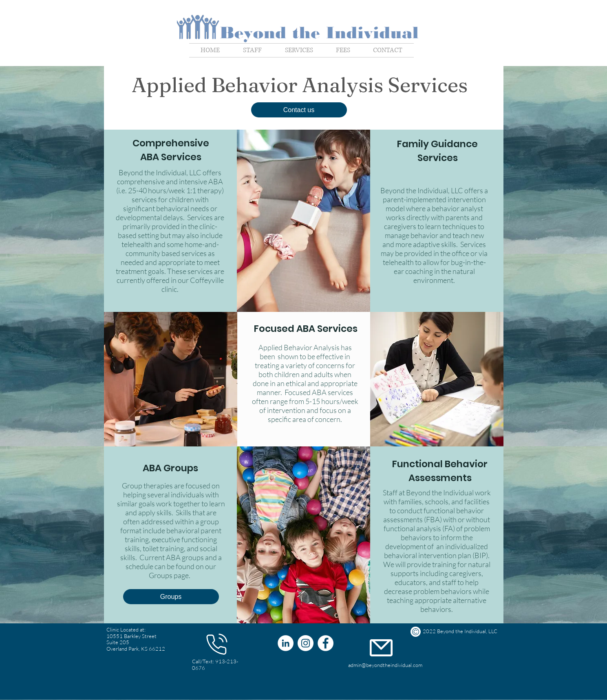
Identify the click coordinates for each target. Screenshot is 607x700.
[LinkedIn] (286, 643)
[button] (299, 110)
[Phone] (217, 644)
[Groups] (171, 597)
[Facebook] (326, 643)
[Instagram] (306, 643)
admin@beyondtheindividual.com (385, 665)
